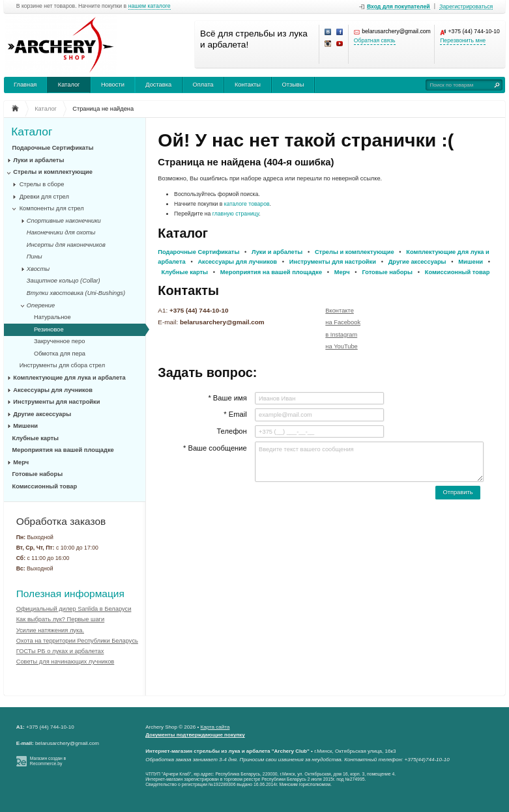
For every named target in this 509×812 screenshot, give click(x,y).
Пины (35, 257)
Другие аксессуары (42, 414)
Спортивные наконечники (64, 221)
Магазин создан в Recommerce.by (48, 761)
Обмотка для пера (60, 354)
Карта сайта (215, 727)
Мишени (25, 426)
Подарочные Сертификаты (53, 148)
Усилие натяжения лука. (50, 630)
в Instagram (341, 335)
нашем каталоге (150, 6)
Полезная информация (70, 594)
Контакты (248, 85)
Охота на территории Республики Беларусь (77, 641)
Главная (25, 85)
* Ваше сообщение (215, 448)
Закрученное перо (59, 341)
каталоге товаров (247, 204)
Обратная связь (375, 41)
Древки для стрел (44, 197)
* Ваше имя (227, 398)
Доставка (158, 85)
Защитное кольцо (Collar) (64, 281)
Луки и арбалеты (38, 160)
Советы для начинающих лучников (65, 662)
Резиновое (49, 329)
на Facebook (343, 322)
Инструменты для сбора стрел (62, 365)
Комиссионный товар (45, 486)
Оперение (41, 305)
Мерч (21, 462)
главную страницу (236, 214)
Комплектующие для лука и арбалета (69, 378)
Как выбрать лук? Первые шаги (61, 619)
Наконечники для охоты (61, 232)
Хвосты (38, 269)
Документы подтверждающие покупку (195, 735)
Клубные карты (36, 438)
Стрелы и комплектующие (53, 172)
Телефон (231, 431)
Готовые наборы (38, 474)
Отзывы (293, 85)
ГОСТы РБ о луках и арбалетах (60, 651)
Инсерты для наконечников (66, 245)
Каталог (69, 85)
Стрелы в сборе (42, 184)
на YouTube (341, 346)
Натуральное (52, 317)
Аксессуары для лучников (53, 390)
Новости (113, 85)
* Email (235, 414)
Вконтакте (340, 311)
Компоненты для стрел (52, 208)
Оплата (203, 85)
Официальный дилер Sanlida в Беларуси (74, 609)
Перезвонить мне (463, 41)
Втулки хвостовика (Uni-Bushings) (76, 293)
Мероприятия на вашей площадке (63, 450)
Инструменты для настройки (56, 402)
